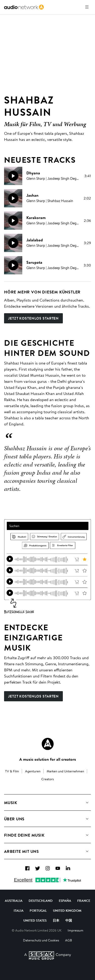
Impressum (75, 930)
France (84, 901)
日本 (56, 920)
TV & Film (12, 771)
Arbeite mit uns (21, 851)
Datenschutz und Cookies (41, 940)
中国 (69, 920)
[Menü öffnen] (87, 7)
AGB (69, 940)
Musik (11, 803)
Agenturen (33, 771)
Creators (48, 779)
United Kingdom (67, 910)
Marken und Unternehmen (65, 771)
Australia (14, 901)
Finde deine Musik (24, 835)
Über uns (14, 819)
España (65, 901)
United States (35, 920)
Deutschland (41, 901)
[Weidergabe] (13, 176)
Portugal (38, 910)
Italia (19, 910)
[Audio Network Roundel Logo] (48, 744)
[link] (24, 7)
